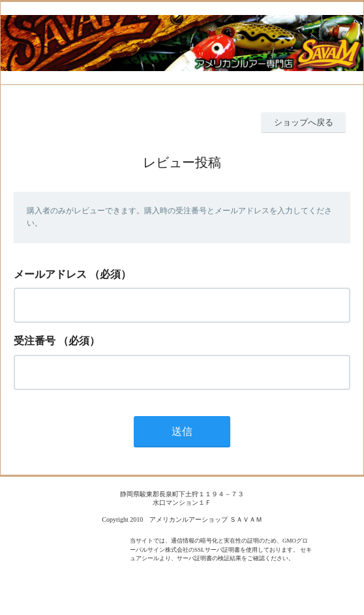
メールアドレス (50, 274)
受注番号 (35, 341)
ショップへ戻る (304, 122)
